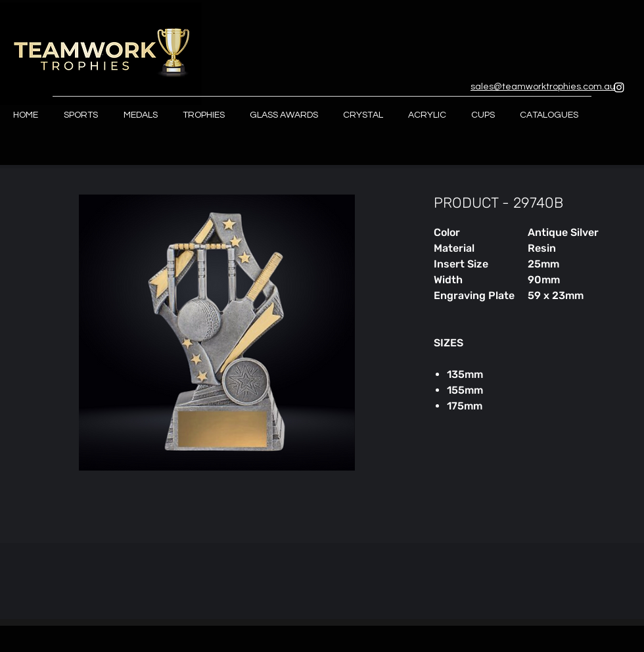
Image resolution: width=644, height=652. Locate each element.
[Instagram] (619, 87)
